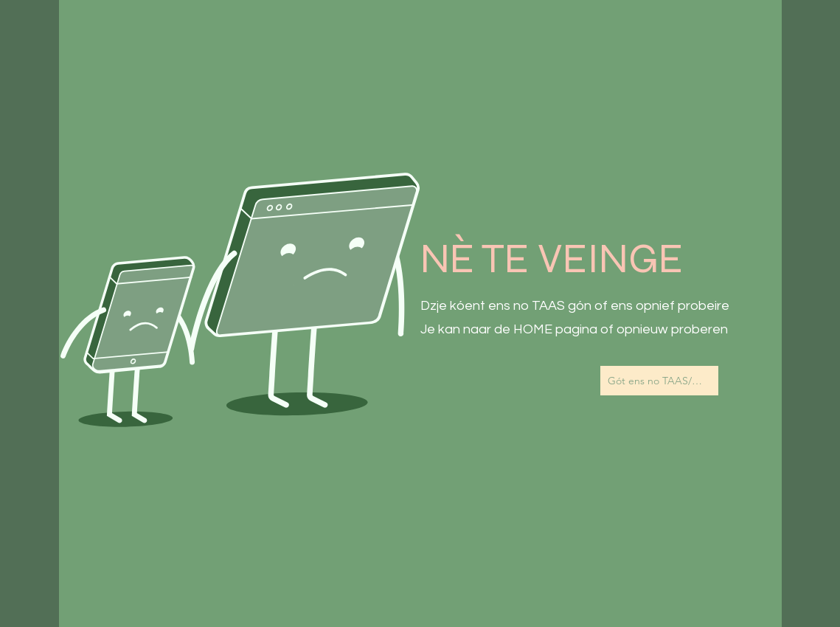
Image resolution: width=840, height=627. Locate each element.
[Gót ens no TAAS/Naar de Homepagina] (659, 381)
